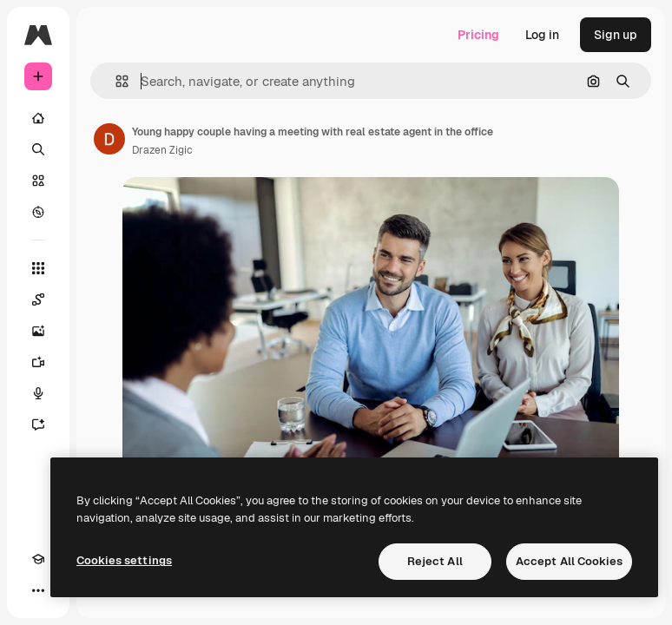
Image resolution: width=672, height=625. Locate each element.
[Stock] (38, 181)
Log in (542, 35)
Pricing (478, 35)
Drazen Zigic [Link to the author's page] (162, 150)
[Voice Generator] (38, 393)
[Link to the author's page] (109, 139)
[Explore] (38, 212)
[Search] (38, 149)
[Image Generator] (38, 331)
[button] (115, 81)
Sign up (616, 35)
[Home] (38, 118)
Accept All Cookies (569, 561)
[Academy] (38, 559)
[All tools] (38, 268)
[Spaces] (38, 299)
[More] (38, 590)
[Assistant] (38, 424)
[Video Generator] (38, 362)
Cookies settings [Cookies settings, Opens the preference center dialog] (124, 560)
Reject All (435, 561)
